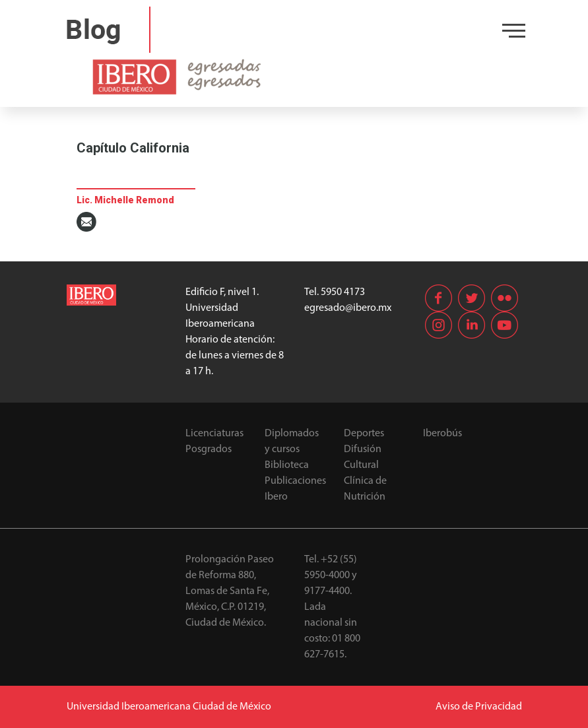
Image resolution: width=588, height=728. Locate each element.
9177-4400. (328, 591)
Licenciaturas (214, 434)
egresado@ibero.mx (348, 308)
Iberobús (442, 434)
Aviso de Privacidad (479, 707)
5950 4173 (343, 292)
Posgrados (209, 449)
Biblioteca (287, 465)
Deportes (364, 434)
